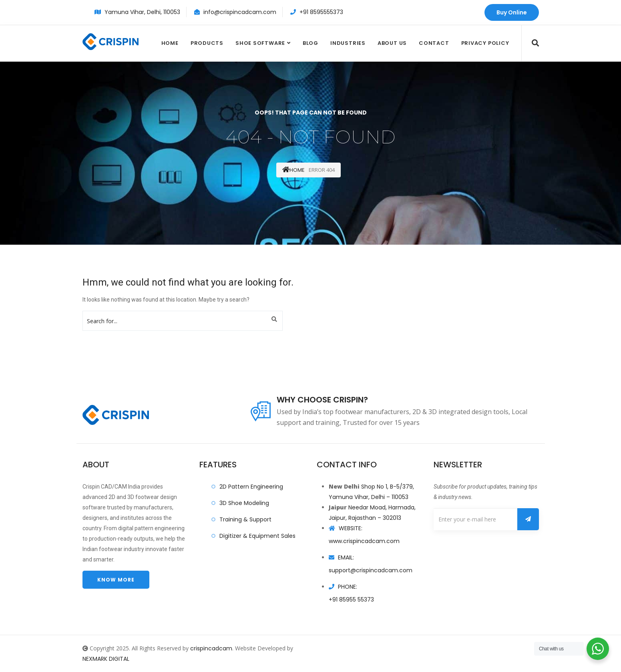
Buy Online (512, 12)
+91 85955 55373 (351, 600)
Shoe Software (260, 43)
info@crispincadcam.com (240, 12)
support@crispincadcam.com (371, 570)
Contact (434, 43)
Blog (310, 43)
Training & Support (245, 519)
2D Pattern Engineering (251, 487)
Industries (348, 43)
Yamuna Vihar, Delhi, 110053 (142, 12)
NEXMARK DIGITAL (106, 659)
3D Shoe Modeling (244, 503)
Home (170, 43)
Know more (116, 580)
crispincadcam (211, 648)
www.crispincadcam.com (364, 541)
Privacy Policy (485, 43)
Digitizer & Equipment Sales (257, 536)
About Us (392, 43)
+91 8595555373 (321, 12)
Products (207, 43)
